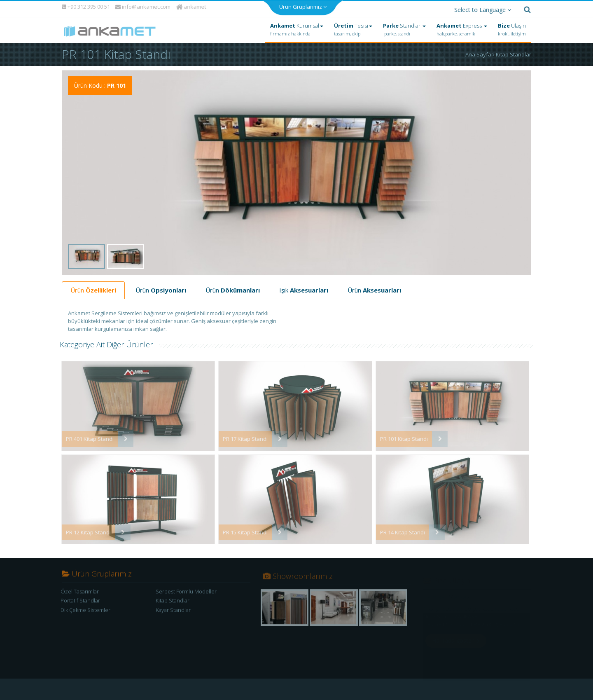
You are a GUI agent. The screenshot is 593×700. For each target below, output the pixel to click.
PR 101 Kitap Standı (400, 437)
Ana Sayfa (481, 52)
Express (462, 28)
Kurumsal (297, 28)
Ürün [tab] (93, 288)
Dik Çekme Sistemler (85, 611)
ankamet (192, 5)
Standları (404, 28)
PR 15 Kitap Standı (241, 530)
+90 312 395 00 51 (85, 5)
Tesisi (353, 28)
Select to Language (481, 8)
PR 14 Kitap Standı (398, 530)
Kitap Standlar (514, 52)
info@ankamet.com (143, 5)
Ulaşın (512, 28)
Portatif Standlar (80, 602)
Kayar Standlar (173, 611)
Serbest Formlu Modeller (186, 592)
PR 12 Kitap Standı (84, 530)
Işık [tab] (304, 288)
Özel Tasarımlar (80, 592)
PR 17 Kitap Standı (241, 437)
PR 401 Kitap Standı (86, 437)
